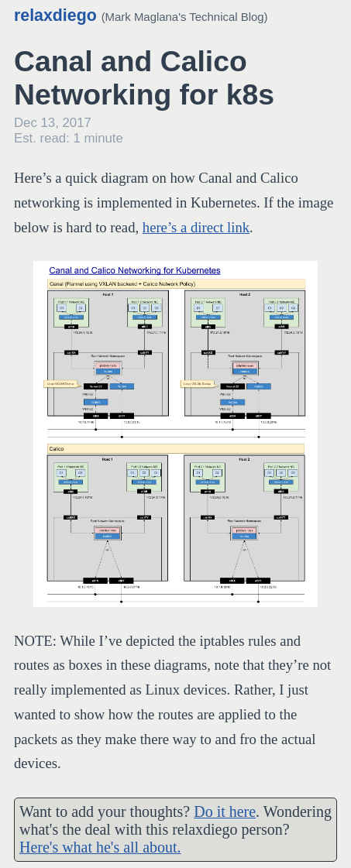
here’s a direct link (196, 227)
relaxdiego (55, 15)
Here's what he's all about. (100, 847)
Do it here (225, 811)
